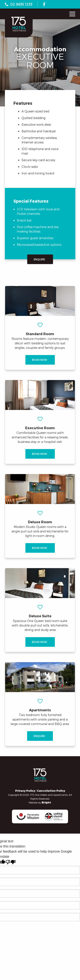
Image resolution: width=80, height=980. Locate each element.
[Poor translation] (10, 862)
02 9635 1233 (21, 4)
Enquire (41, 259)
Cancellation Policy (51, 791)
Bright (46, 802)
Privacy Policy (25, 791)
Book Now (41, 360)
